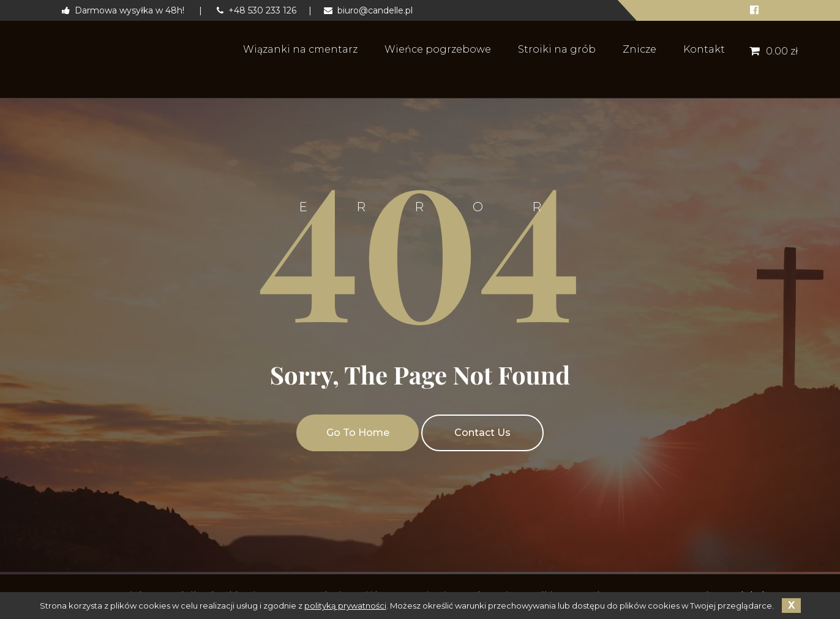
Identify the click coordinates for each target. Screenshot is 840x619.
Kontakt (704, 49)
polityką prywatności (345, 606)
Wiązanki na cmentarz (300, 49)
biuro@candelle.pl (368, 10)
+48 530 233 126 (257, 10)
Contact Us (482, 433)
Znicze (639, 49)
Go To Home (358, 433)
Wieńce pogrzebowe (438, 49)
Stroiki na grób (557, 49)
